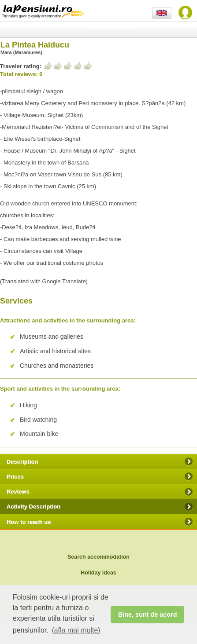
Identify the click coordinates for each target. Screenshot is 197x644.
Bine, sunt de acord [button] (148, 615)
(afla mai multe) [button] (76, 630)
